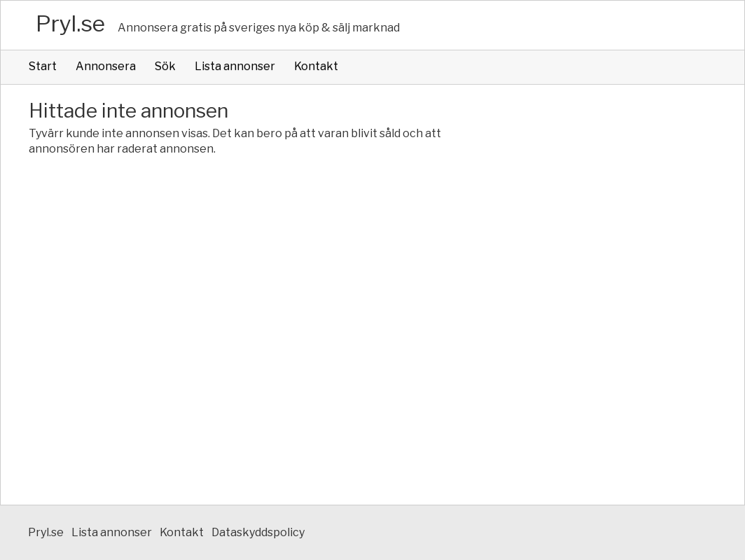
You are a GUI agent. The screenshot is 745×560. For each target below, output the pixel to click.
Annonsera (106, 66)
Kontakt (316, 66)
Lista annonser (235, 66)
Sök (165, 66)
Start (43, 66)
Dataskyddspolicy (258, 532)
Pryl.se (70, 23)
